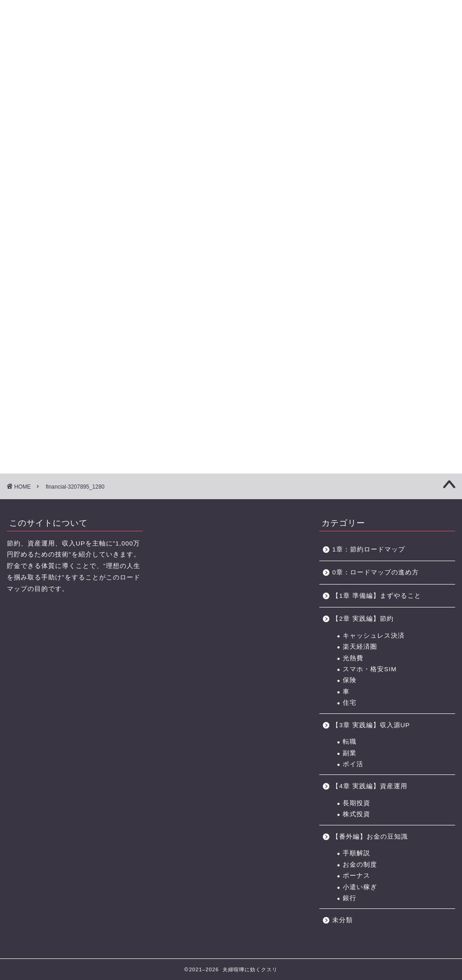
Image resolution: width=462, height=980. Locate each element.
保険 (350, 680)
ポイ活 (353, 764)
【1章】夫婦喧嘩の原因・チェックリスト (91, 63)
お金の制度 (360, 865)
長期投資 (356, 803)
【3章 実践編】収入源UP (371, 725)
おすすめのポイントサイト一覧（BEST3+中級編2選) (364, 63)
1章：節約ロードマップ (372, 549)
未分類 (342, 920)
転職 (350, 742)
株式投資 (356, 814)
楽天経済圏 (360, 647)
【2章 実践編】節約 (363, 619)
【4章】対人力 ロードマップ (253, 63)
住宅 (350, 703)
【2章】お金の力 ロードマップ (145, 63)
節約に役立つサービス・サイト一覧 (426, 63)
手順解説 (356, 853)
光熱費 (353, 658)
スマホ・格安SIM (370, 669)
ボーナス (356, 876)
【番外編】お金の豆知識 (370, 837)
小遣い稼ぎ (360, 887)
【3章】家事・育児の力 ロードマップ (199, 63)
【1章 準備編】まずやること (376, 596)
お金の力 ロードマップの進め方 (305, 63)
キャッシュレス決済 (374, 636)
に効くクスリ (231, 23)
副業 (350, 753)
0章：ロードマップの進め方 (376, 572)
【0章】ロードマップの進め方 (36, 63)
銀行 (350, 898)
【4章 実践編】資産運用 (370, 786)
